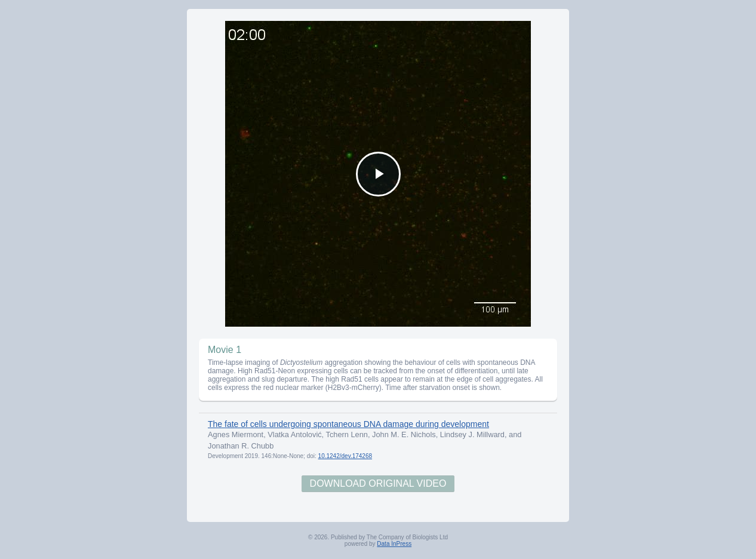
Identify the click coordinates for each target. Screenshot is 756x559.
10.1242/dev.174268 (345, 456)
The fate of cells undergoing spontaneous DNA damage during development (348, 424)
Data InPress (394, 544)
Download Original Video (378, 483)
